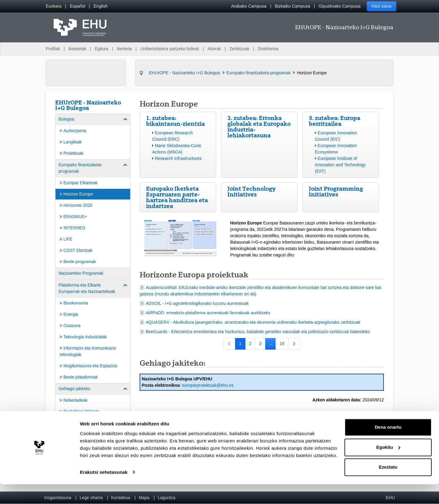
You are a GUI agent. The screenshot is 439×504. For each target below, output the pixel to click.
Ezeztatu (388, 487)
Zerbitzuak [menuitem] (239, 49)
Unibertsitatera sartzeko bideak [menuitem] (170, 49)
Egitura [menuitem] (102, 49)
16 (284, 345)
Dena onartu (388, 447)
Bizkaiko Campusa (292, 6)
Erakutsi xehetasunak (104, 492)
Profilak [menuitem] (53, 49)
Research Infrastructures (178, 158)
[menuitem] (54, 6)
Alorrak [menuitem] (214, 49)
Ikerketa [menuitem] (124, 49)
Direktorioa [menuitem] (268, 49)
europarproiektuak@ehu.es (208, 385)
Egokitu (388, 467)
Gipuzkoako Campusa (340, 6)
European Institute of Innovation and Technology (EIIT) (340, 165)
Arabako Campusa (249, 6)
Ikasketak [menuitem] (77, 49)
